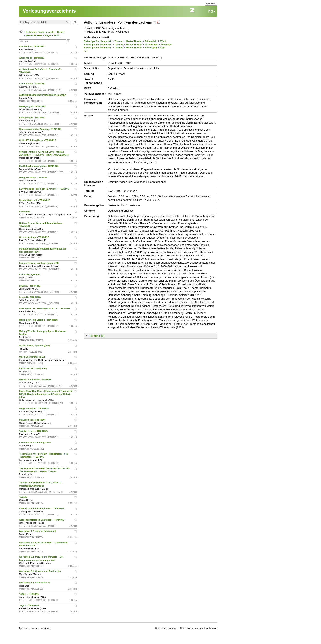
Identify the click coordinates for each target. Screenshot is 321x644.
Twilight (24, 497)
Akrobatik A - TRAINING (32, 46)
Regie (48, 35)
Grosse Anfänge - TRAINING (34, 237)
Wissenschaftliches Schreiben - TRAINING (42, 520)
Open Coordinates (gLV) (32, 357)
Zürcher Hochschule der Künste (35, 628)
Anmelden (211, 4)
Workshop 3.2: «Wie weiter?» (35, 583)
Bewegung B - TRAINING (33, 118)
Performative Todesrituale (33, 368)
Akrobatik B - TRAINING (32, 58)
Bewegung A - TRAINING (33, 106)
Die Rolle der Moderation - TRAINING (39, 166)
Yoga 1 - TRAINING (29, 594)
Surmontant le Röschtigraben (35, 443)
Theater (61, 32)
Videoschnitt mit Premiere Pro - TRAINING (42, 508)
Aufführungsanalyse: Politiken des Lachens (43, 95)
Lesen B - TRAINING (30, 297)
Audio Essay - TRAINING (33, 84)
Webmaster (211, 628)
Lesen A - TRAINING (30, 286)
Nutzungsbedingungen (191, 628)
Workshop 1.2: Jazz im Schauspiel (38, 531)
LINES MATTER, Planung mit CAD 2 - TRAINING (45, 308)
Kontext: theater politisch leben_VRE (39, 263)
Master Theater (34, 35)
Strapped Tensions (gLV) (33, 420)
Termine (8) (97, 336)
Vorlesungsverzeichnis (49, 11)
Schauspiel (151, 48)
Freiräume (25, 212)
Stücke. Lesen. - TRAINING (34, 431)
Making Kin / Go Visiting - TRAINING (39, 320)
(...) (85, 51)
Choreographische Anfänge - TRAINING (41, 129)
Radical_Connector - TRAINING (36, 380)
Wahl (57, 35)
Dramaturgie (152, 45)
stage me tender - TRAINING (34, 408)
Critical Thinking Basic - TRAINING (38, 140)
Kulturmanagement (30, 274)
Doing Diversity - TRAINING (34, 178)
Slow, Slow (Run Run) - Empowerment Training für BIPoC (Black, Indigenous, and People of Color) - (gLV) (46, 394)
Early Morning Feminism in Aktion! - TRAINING (44, 189)
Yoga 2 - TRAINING (29, 605)
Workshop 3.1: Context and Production (40, 571)
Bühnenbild (151, 41)
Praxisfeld (167, 45)
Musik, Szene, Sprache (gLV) (35, 346)
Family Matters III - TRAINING (35, 200)
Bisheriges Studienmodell (40, 32)
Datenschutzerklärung (166, 628)
